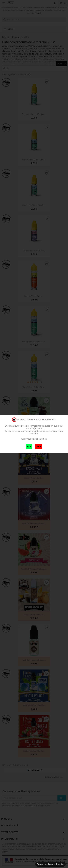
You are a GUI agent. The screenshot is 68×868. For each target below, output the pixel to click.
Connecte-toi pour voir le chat (50, 864)
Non (39, 447)
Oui (29, 447)
